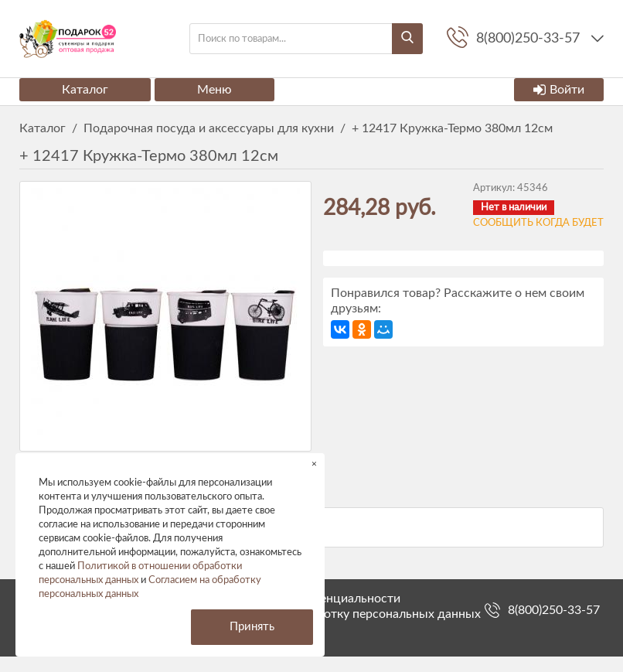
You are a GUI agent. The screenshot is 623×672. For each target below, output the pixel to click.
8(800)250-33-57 (554, 626)
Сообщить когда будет (538, 223)
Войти (559, 90)
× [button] (314, 464)
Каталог (85, 90)
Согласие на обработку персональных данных (349, 629)
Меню (214, 90)
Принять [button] (252, 627)
